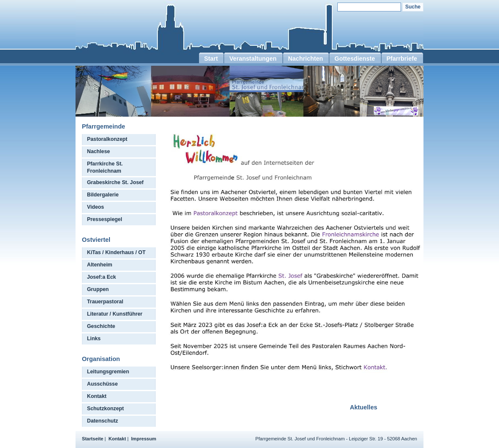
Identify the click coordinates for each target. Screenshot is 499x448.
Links (94, 339)
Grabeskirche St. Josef (115, 182)
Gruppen (98, 289)
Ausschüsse (102, 384)
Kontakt (97, 396)
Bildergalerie (103, 195)
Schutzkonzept (105, 409)
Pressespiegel (105, 219)
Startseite (93, 439)
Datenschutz (102, 421)
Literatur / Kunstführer (115, 314)
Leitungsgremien (108, 372)
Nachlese (98, 151)
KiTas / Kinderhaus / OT (116, 252)
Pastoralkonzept (107, 139)
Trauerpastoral (105, 302)
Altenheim (100, 265)
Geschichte (101, 326)
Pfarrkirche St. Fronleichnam (105, 167)
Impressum (144, 439)
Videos (95, 207)
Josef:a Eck (101, 277)
